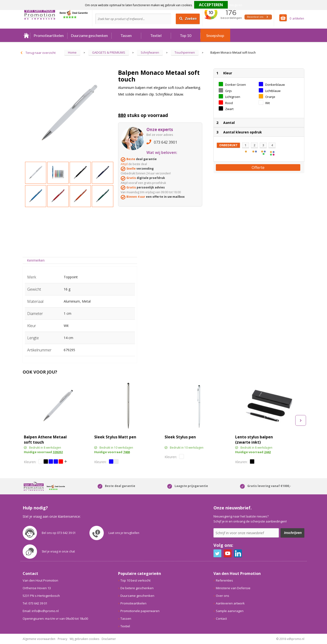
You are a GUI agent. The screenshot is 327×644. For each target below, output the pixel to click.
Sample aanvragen (230, 611)
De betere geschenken (137, 588)
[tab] (36, 260)
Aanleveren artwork (230, 603)
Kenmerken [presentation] (36, 260)
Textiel (156, 35)
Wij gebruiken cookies (84, 639)
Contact (221, 619)
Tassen (126, 35)
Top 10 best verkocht (135, 580)
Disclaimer (109, 639)
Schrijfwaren (150, 52)
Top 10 (186, 35)
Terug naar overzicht (41, 53)
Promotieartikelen (49, 35)
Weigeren (236, 5)
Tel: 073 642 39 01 (35, 603)
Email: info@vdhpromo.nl (41, 611)
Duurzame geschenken (89, 35)
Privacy (62, 639)
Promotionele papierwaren (140, 611)
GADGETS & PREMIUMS (109, 52)
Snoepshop (215, 35)
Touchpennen (185, 52)
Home (26, 35)
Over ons (223, 596)
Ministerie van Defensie (233, 588)
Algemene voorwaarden (39, 639)
